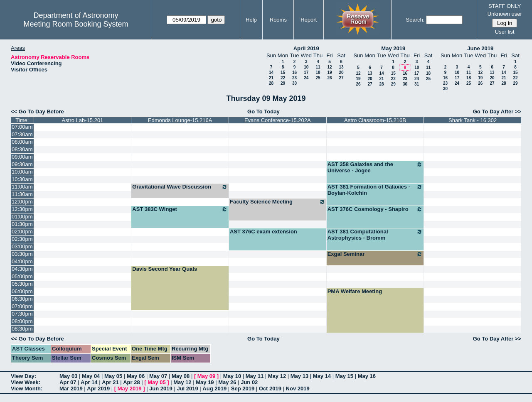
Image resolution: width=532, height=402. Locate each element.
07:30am (22, 134)
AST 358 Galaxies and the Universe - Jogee (375, 167)
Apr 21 (110, 382)
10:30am (22, 179)
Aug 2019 (214, 389)
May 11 (255, 376)
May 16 (367, 376)
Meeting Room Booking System (76, 24)
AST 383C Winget (180, 209)
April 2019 (306, 48)
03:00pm (22, 246)
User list (505, 32)
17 (306, 72)
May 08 (181, 376)
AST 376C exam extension (264, 232)
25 (318, 78)
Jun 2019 (161, 389)
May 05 (113, 376)
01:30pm (22, 224)
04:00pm (22, 261)
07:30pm (22, 314)
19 (329, 72)
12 (329, 67)
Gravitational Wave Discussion (180, 187)
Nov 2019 (298, 389)
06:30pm (22, 299)
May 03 (68, 376)
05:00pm (22, 276)
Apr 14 (89, 382)
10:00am (22, 172)
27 (341, 78)
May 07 (158, 376)
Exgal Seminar (375, 254)
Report (309, 20)
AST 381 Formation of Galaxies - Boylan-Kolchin (375, 190)
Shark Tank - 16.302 (473, 120)
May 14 (322, 376)
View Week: (26, 382)
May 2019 (393, 48)
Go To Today (264, 112)
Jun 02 (249, 382)
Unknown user (505, 14)
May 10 (232, 376)
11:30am (22, 194)
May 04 (91, 376)
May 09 (206, 376)
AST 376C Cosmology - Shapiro (375, 209)
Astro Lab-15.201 (83, 120)
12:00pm (22, 202)
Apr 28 (131, 382)
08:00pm (22, 321)
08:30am (22, 149)
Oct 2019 (270, 389)
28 (271, 83)
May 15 (344, 376)
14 (271, 72)
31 (417, 84)
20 (341, 72)
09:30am (22, 164)
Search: (415, 20)
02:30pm (22, 239)
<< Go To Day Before (37, 112)
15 (283, 72)
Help (251, 20)
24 (306, 78)
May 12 (277, 376)
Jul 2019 (187, 389)
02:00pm (22, 232)
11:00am (22, 187)
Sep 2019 (243, 389)
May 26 (227, 382)
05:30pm (22, 284)
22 (283, 78)
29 (283, 83)
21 (271, 78)
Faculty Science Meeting (278, 202)
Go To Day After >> (497, 112)
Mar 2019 (71, 389)
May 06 (136, 376)
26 (329, 78)
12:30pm (22, 209)
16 (294, 72)
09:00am (22, 157)
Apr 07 (68, 382)
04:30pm (22, 269)
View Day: (23, 376)
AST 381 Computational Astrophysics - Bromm (375, 235)
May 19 (205, 382)
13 (341, 67)
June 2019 (480, 48)
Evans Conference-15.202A (278, 120)
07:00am (22, 127)
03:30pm (22, 254)
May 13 (299, 376)
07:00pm (22, 306)
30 (294, 83)
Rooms (278, 20)
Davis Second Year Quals (165, 269)
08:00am (22, 142)
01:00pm (22, 217)
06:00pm (22, 291)
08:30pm (22, 329)
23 (294, 78)
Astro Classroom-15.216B (375, 120)
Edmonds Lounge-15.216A (180, 120)
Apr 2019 (98, 389)
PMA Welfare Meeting (355, 291)
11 (318, 67)
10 (306, 67)
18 (318, 72)
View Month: (27, 389)
